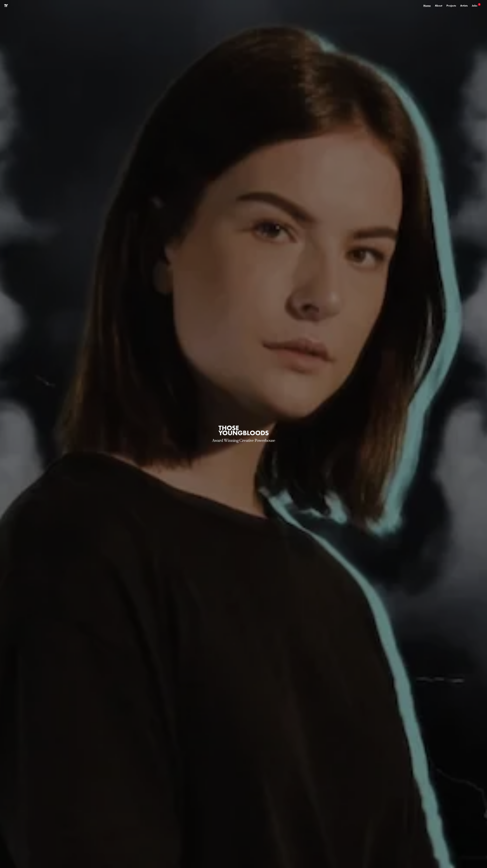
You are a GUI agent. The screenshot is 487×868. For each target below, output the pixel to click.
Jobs (476, 5)
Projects (451, 6)
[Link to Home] (6, 6)
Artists (464, 6)
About (439, 6)
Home (427, 6)
